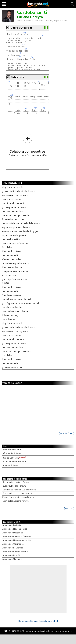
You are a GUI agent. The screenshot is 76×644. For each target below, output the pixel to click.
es (52, 631)
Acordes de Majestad (12, 525)
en (56, 631)
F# (24, 45)
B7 (20, 57)
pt (60, 631)
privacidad (43, 631)
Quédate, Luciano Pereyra (14, 486)
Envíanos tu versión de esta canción (28, 145)
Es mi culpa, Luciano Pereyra (16, 501)
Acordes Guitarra (10, 465)
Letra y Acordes (22, 28)
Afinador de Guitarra (12, 453)
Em (43, 36)
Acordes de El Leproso (13, 548)
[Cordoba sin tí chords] (29, 621)
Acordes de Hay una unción (15, 529)
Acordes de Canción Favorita (15, 552)
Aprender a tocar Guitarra (14, 462)
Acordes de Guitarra (12, 450)
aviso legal (31, 631)
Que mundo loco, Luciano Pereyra (17, 493)
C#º (35, 108)
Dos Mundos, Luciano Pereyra (16, 482)
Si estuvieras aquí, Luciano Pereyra (18, 497)
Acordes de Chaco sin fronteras (17, 537)
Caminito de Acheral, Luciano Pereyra (19, 490)
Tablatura (18, 77)
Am (25, 32)
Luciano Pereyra (30, 17)
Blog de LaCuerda (14, 458)
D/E (12, 95)
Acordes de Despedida (13, 533)
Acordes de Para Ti (11, 555)
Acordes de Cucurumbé (13, 544)
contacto (68, 631)
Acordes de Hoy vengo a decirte (17, 540)
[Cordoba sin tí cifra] (48, 621)
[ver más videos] (67, 433)
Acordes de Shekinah (12, 559)
